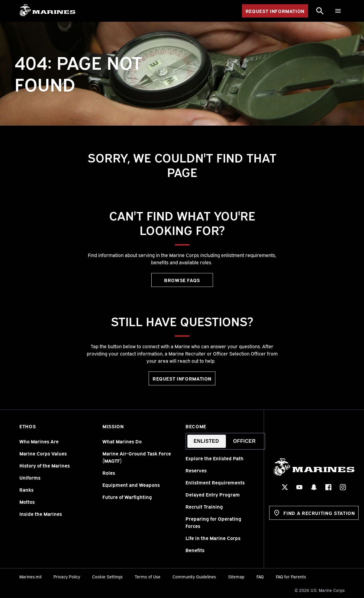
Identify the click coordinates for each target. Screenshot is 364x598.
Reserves (196, 470)
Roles (109, 473)
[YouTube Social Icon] (300, 487)
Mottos (27, 502)
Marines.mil (30, 576)
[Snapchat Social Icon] (314, 487)
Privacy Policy (67, 576)
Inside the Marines (41, 514)
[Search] (320, 11)
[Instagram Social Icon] (343, 487)
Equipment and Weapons (131, 485)
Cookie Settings (107, 576)
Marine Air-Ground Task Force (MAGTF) (137, 457)
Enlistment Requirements (215, 482)
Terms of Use (148, 576)
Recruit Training (204, 506)
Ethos (27, 426)
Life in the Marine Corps (213, 538)
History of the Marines (45, 465)
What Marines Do (122, 441)
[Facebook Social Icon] (329, 487)
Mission (113, 426)
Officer (245, 441)
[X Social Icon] (285, 487)
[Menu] (338, 11)
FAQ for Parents (291, 576)
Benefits (195, 550)
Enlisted (206, 441)
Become (196, 426)
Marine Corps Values (43, 453)
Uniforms (30, 477)
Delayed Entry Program (213, 494)
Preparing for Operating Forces (213, 522)
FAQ (260, 576)
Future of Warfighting (127, 497)
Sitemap (236, 576)
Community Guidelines (194, 576)
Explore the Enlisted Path (214, 458)
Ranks (26, 490)
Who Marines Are (39, 441)
